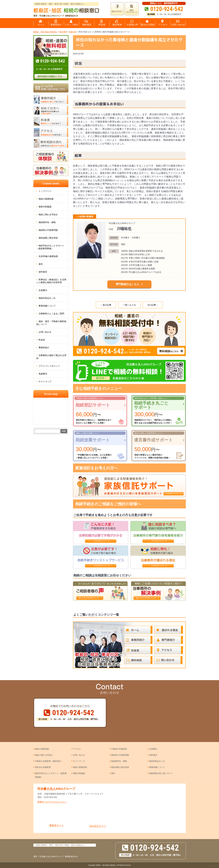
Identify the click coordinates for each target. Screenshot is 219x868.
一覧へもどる (129, 305)
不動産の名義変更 (119, 749)
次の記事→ (153, 305)
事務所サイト (57, 817)
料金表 (42, 340)
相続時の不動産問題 (48, 230)
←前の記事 (106, 305)
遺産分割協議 (45, 207)
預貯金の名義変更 (43, 767)
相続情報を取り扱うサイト (161, 773)
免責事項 (43, 374)
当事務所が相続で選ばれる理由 (51, 357)
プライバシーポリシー (49, 366)
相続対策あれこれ (47, 298)
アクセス (77, 749)
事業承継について (47, 306)
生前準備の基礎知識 (48, 256)
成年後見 (43, 272)
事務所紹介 (44, 348)
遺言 (41, 264)
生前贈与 (43, 290)
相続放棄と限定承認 (48, 238)
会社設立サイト (98, 817)
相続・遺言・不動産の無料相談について (51, 323)
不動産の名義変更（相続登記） (49, 761)
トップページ (45, 191)
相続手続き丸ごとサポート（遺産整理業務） (50, 247)
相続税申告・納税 (47, 222)
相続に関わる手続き (48, 215)
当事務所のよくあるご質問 (51, 314)
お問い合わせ (45, 332)
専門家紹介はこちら (127, 284)
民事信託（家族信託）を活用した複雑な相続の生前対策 (51, 281)
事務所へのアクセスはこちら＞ (52, 802)
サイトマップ (45, 382)
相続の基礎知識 (46, 199)
